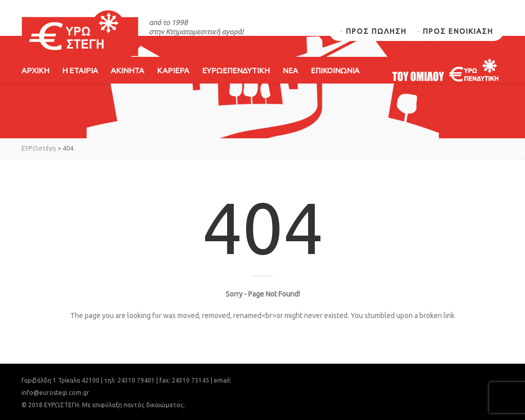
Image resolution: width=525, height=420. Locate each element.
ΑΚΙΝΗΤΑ (127, 70)
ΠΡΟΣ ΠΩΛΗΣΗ (376, 31)
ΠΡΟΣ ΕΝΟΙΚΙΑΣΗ (458, 31)
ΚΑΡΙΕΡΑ (173, 70)
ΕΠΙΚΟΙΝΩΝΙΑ (335, 70)
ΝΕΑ (290, 70)
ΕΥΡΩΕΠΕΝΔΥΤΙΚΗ (236, 70)
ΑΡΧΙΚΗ (35, 70)
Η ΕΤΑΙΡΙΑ (80, 70)
